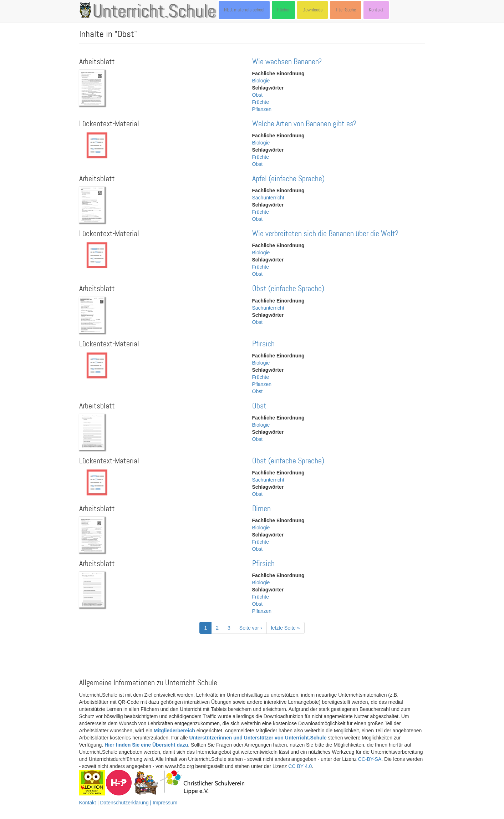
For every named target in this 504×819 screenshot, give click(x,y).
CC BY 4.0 (300, 766)
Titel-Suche (346, 10)
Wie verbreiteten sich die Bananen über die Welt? (325, 234)
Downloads (312, 10)
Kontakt (376, 10)
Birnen (261, 509)
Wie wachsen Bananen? (287, 62)
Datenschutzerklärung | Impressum (139, 803)
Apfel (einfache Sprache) (288, 179)
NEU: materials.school (244, 10)
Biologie (261, 81)
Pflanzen (262, 109)
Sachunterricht (268, 198)
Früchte (261, 102)
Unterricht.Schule (154, 12)
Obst (258, 95)
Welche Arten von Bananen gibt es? (304, 124)
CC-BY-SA (370, 759)
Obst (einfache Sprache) (288, 289)
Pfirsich (263, 344)
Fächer (283, 10)
